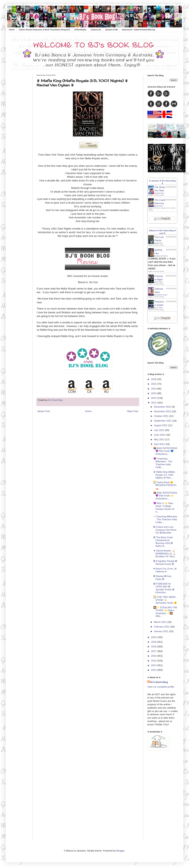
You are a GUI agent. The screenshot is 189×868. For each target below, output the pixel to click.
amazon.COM (111, 30)
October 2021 (162, 416)
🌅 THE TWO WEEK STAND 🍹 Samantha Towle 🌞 (165, 600)
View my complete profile (161, 687)
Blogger (120, 851)
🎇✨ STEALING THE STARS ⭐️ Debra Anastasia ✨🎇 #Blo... (165, 612)
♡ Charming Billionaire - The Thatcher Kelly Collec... (165, 519)
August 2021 (161, 425)
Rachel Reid (160, 193)
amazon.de (96, 30)
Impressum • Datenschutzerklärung (138, 30)
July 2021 (160, 430)
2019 (154, 642)
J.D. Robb (159, 308)
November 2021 (163, 411)
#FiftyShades (80, 30)
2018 (154, 647)
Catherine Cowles (162, 295)
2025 (154, 384)
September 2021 (163, 421)
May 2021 (160, 440)
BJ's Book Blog (159, 682)
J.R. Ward (159, 282)
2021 (154, 403)
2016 (154, 656)
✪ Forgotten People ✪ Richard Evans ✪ (165, 563)
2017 (154, 651)
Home (12, 30)
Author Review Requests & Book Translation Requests (44, 30)
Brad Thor (159, 243)
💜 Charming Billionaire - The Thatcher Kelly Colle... (163, 463)
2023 (154, 393)
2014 (154, 665)
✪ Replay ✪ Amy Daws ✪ (162, 578)
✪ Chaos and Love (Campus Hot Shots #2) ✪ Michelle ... (165, 530)
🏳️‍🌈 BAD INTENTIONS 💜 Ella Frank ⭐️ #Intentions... (165, 496)
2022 (154, 398)
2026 (154, 379)
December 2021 (163, 407)
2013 (154, 670)
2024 (154, 389)
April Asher (160, 206)
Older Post (133, 411)
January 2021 (162, 631)
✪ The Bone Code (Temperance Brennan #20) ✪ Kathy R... (163, 542)
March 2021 (161, 622)
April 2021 (160, 444)
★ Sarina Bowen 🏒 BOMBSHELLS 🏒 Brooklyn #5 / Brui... (165, 554)
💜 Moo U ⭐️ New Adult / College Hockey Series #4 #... (164, 508)
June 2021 (160, 435)
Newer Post (44, 411)
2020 (154, 637)
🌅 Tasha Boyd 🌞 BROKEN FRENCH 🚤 (165, 485)
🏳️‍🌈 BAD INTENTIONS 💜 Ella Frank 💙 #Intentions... (165, 451)
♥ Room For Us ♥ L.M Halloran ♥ (165, 570)
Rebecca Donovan (162, 256)
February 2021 (162, 627)
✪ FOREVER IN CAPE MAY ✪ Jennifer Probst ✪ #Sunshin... (164, 588)
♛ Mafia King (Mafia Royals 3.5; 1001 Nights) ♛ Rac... (164, 475)
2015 (154, 661)
